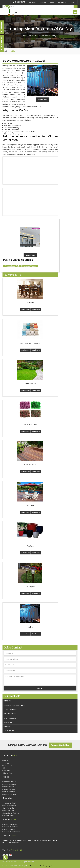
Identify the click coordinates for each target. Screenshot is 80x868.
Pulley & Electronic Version (18, 260)
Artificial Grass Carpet (11, 827)
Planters (7, 727)
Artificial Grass (10, 709)
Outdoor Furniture (9, 782)
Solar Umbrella (8, 816)
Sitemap (6, 771)
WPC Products (10, 718)
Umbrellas (8, 722)
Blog (4, 768)
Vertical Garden (10, 714)
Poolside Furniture (9, 794)
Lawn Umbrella (8, 808)
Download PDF (2, 43)
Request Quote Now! (61, 745)
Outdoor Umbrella (9, 803)
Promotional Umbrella (11, 813)
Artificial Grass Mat (10, 824)
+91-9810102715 (19, 2)
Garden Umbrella (9, 806)
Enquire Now (30, 255)
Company (33, 2)
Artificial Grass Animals (11, 832)
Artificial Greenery (9, 829)
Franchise (2, 27)
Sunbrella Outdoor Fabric (14, 705)
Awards (43, 2)
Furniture (7, 701)
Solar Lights (9, 731)
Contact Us (62, 2)
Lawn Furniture (8, 787)
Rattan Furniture (9, 792)
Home (5, 51)
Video (52, 2)
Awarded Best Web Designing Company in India (46, 866)
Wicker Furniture (9, 789)
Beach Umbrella (9, 811)
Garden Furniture (9, 784)
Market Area (7, 773)
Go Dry (73, 2)
